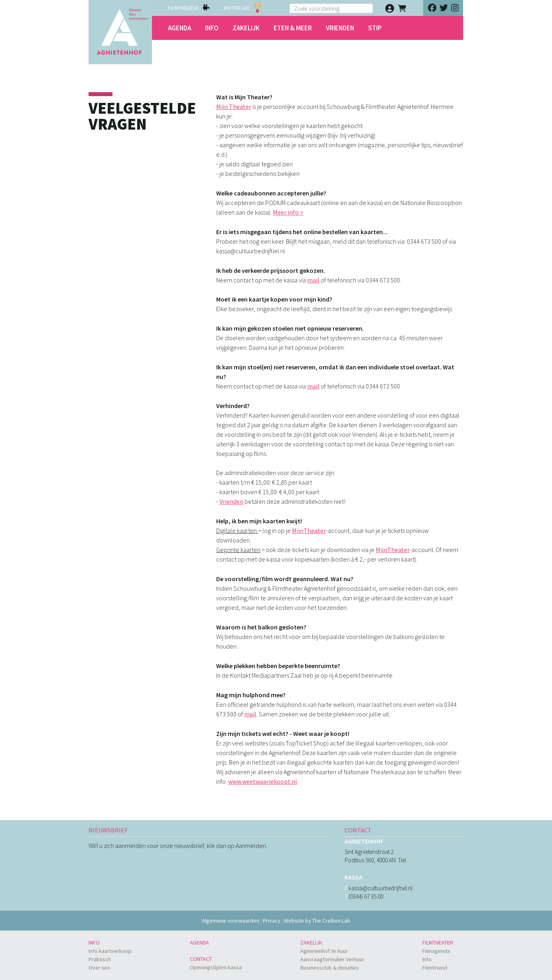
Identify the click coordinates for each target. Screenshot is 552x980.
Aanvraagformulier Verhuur (332, 959)
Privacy (272, 921)
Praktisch (100, 959)
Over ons (100, 968)
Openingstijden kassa (216, 967)
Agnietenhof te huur (324, 951)
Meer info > (288, 212)
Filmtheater (438, 943)
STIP (375, 28)
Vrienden (340, 28)
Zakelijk (246, 28)
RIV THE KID (237, 8)
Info (212, 28)
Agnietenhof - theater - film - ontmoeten (120, 32)
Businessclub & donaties (330, 968)
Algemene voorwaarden (231, 921)
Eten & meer (293, 28)
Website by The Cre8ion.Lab (317, 921)
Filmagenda (436, 951)
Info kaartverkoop (110, 951)
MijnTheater (309, 530)
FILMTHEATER (183, 8)
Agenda (179, 28)
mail (313, 280)
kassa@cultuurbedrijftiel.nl (380, 888)
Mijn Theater (234, 106)
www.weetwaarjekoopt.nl (263, 781)
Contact (201, 959)
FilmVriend (435, 968)
